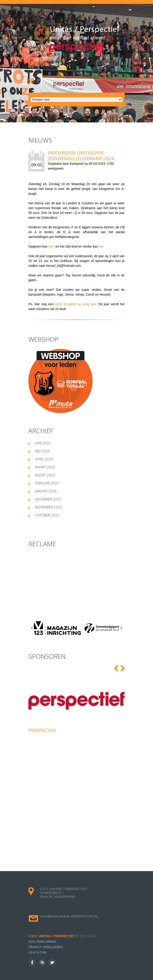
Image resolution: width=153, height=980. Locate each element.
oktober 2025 (47, 515)
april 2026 (44, 459)
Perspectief (42, 730)
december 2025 (48, 499)
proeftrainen (53, 81)
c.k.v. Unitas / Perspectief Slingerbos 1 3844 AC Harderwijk (63, 893)
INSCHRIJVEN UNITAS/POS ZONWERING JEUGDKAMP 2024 (81, 156)
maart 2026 (45, 467)
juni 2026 (43, 443)
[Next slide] (121, 628)
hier (51, 246)
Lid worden (51, 65)
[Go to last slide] (32, 628)
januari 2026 (46, 491)
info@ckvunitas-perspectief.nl (69, 916)
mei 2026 (42, 451)
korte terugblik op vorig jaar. (77, 304)
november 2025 (49, 507)
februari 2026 (47, 483)
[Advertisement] (76, 586)
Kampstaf (77, 164)
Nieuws (40, 140)
